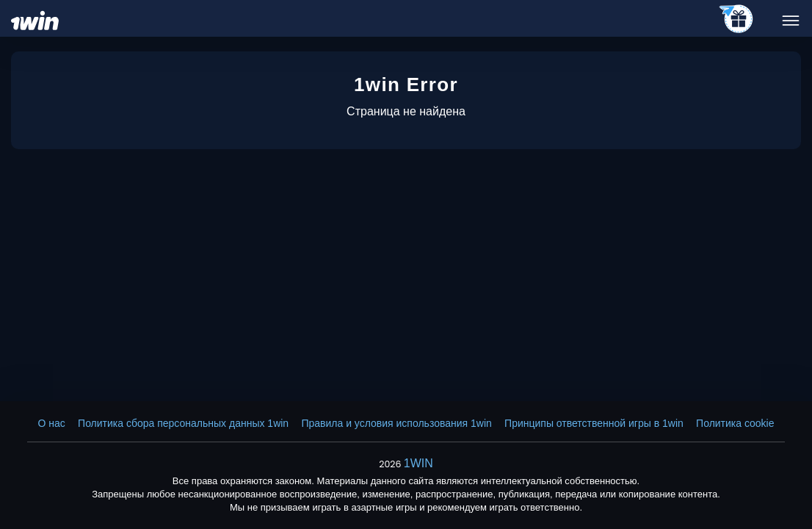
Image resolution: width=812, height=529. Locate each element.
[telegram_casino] (737, 20)
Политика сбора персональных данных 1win (183, 423)
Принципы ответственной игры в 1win (594, 423)
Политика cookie (735, 423)
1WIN (418, 463)
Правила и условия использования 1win (396, 423)
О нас (52, 423)
